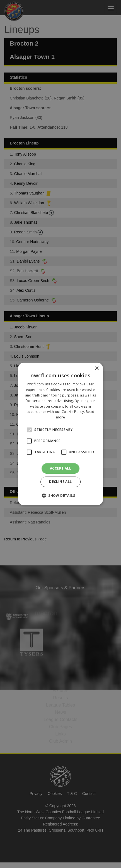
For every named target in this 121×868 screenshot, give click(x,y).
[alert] (60, 434)
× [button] (97, 369)
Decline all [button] (60, 482)
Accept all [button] (60, 468)
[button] (60, 496)
